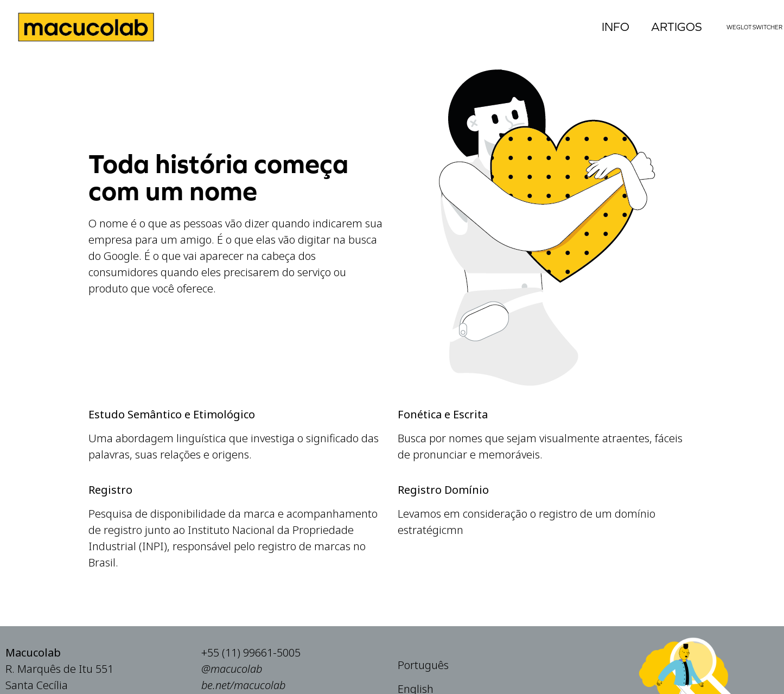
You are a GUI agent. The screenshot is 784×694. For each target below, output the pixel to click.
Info (616, 27)
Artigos (677, 27)
